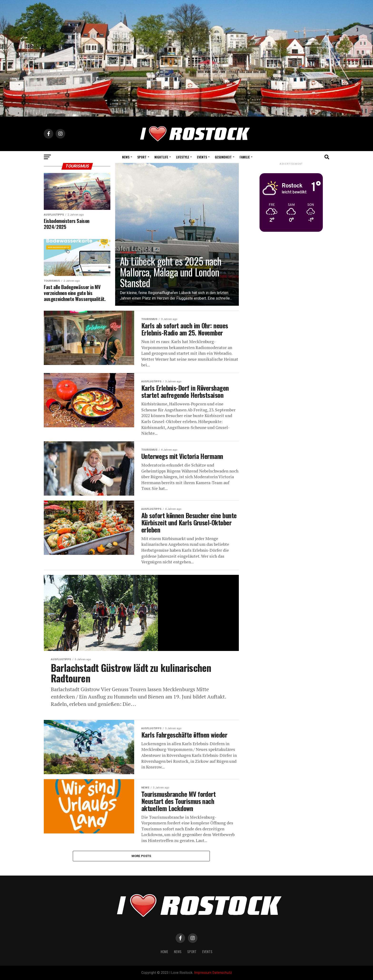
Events (202, 157)
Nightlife (161, 157)
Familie (245, 157)
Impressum (203, 973)
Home (164, 952)
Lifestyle (183, 157)
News (126, 157)
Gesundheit (223, 157)
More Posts (141, 856)
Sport (142, 157)
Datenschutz (222, 973)
